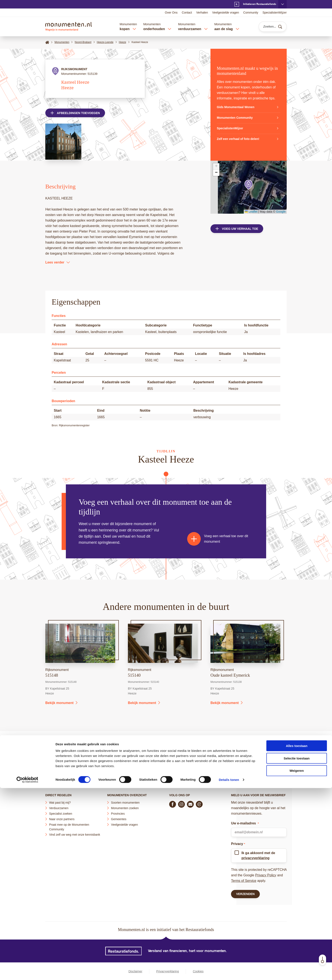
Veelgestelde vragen (226, 13)
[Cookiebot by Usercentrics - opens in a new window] (27, 972)
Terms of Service (244, 879)
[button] (249, 185)
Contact (187, 13)
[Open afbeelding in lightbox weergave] (63, 143)
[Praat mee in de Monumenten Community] (199, 802)
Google (281, 212)
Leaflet (251, 212)
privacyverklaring (255, 856)
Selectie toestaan (297, 950)
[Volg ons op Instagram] (181, 802)
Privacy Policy (266, 873)
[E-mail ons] (190, 802)
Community (251, 13)
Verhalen (202, 13)
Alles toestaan (297, 938)
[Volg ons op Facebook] (173, 802)
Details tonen (229, 972)
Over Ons (171, 13)
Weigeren (297, 963)
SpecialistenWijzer (275, 13)
